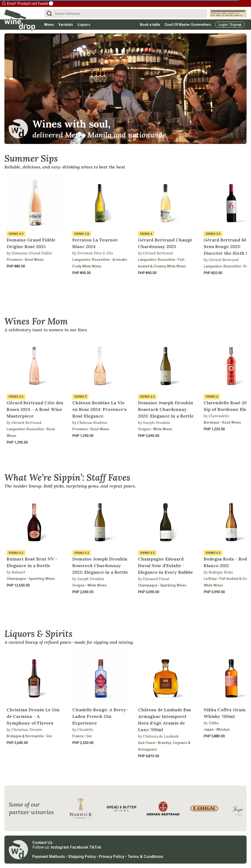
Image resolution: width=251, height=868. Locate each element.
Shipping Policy (82, 857)
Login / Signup (230, 25)
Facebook (79, 847)
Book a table (150, 25)
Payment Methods (49, 857)
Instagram (60, 847)
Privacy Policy (112, 857)
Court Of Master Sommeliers (188, 25)
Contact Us (42, 843)
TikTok (95, 847)
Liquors (84, 25)
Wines (49, 25)
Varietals (66, 25)
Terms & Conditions (145, 857)
